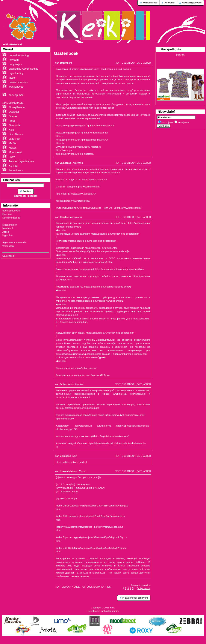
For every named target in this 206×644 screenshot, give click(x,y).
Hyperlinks (8, 235)
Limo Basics (16, 134)
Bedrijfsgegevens (11, 211)
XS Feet (13, 166)
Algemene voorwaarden (15, 242)
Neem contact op (11, 218)
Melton (13, 148)
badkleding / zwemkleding (23, 69)
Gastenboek (16, 44)
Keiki (5, 44)
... (135, 588)
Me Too (13, 143)
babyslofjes (15, 64)
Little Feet (14, 139)
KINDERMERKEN (13, 103)
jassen (13, 78)
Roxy (12, 157)
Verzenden (8, 246)
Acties (6, 232)
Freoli (12, 121)
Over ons (7, 214)
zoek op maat (17, 95)
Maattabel (8, 228)
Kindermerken (10, 225)
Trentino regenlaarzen (21, 161)
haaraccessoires (18, 82)
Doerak (13, 116)
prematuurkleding (19, 55)
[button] (149, 3)
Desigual (14, 112)
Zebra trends (16, 170)
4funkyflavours (17, 107)
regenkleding (16, 73)
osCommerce (112, 611)
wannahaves (16, 87)
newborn (14, 60)
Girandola (14, 125)
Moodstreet (15, 152)
